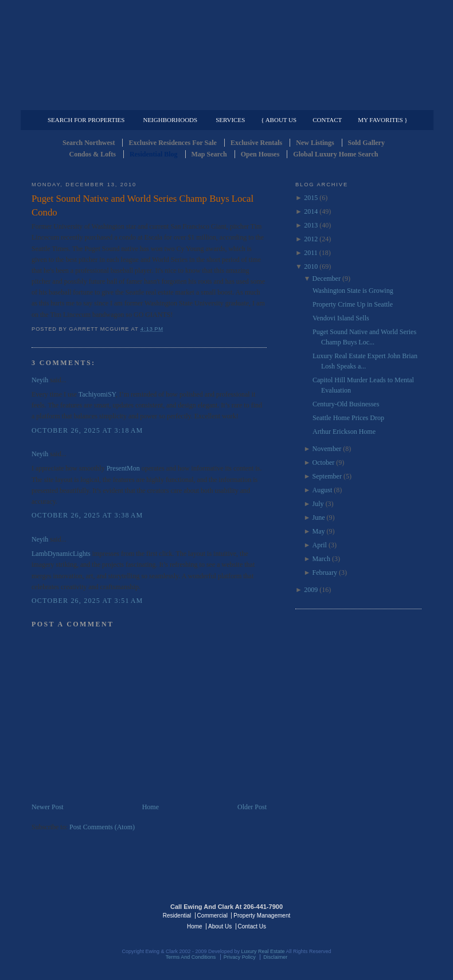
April (320, 545)
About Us (220, 926)
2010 (311, 266)
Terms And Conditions (191, 957)
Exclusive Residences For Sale (172, 143)
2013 (311, 225)
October (324, 462)
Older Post (252, 807)
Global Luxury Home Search (335, 154)
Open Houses (260, 154)
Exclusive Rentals (256, 143)
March (321, 559)
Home (151, 807)
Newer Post (48, 807)
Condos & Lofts (93, 154)
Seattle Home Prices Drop (348, 418)
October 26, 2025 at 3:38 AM (87, 515)
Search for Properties (86, 120)
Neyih (40, 380)
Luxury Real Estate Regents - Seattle (81, 915)
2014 (311, 211)
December (327, 279)
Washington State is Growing (353, 291)
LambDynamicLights (61, 554)
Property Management (362, 101)
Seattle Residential (226, 54)
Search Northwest (89, 143)
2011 (311, 253)
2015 (311, 198)
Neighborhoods (170, 120)
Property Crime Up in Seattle (353, 304)
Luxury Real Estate (372, 915)
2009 (311, 590)
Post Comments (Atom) (102, 827)
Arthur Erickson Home (344, 432)
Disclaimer (275, 957)
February (325, 573)
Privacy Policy (240, 957)
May (319, 531)
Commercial (224, 101)
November (327, 449)
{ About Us (279, 120)
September (327, 476)
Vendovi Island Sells (341, 318)
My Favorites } (382, 120)
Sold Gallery (366, 143)
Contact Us (252, 926)
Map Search (209, 154)
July (318, 504)
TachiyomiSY (97, 394)
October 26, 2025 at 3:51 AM (87, 601)
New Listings (315, 143)
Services (230, 120)
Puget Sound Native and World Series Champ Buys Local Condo (142, 205)
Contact (327, 120)
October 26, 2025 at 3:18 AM (87, 430)
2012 (311, 239)
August (323, 490)
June (319, 518)
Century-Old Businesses (346, 404)
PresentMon (123, 468)
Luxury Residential (90, 101)
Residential (177, 916)
